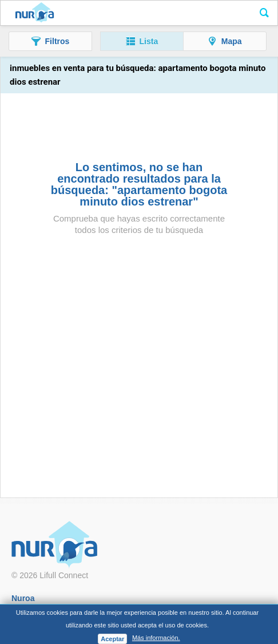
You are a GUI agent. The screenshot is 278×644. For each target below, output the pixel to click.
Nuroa (35, 13)
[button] (50, 41)
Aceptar (112, 639)
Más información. (156, 638)
